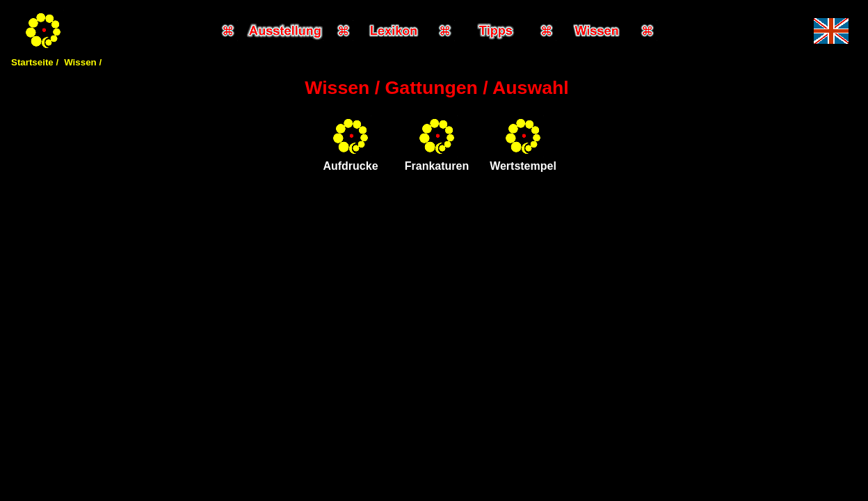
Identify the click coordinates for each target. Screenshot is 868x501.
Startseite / (35, 62)
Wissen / (83, 62)
